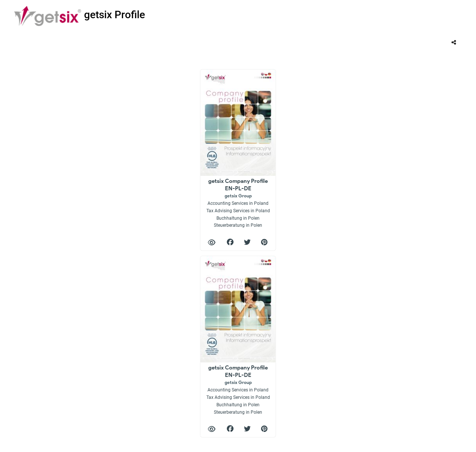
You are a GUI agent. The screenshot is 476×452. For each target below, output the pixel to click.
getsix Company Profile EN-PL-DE (238, 203)
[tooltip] (454, 42)
